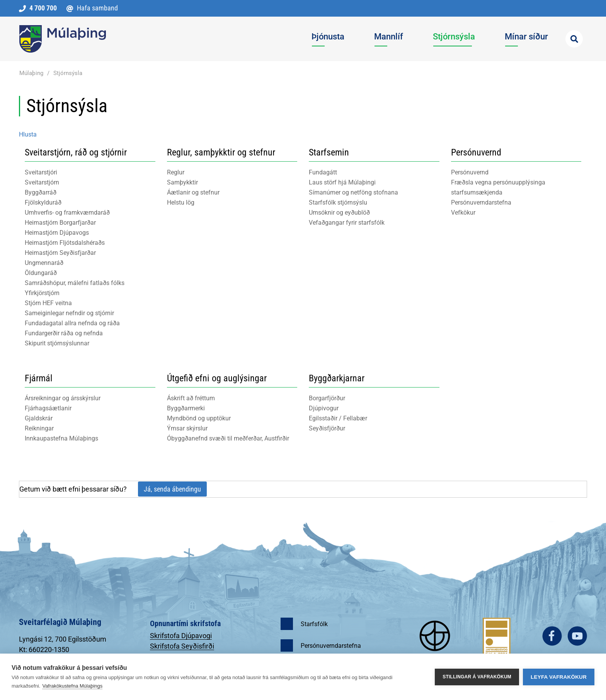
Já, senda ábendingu (172, 489)
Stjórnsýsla (68, 73)
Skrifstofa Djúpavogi (181, 636)
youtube (577, 636)
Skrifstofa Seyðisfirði (182, 646)
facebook (552, 636)
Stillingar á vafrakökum (477, 677)
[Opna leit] (574, 39)
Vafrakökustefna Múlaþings (72, 686)
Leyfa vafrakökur (559, 677)
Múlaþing (31, 73)
